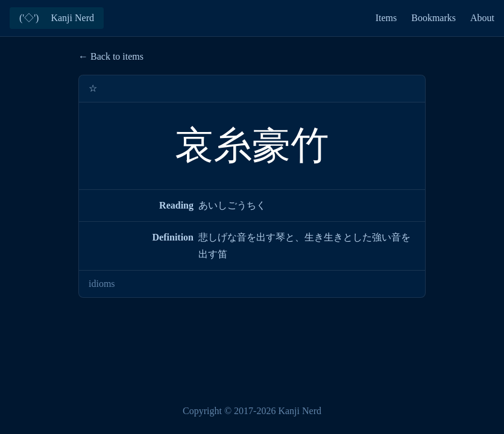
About (482, 18)
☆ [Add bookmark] (93, 88)
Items (386, 18)
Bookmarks (433, 18)
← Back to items (111, 56)
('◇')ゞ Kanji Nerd (57, 18)
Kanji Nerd (300, 411)
